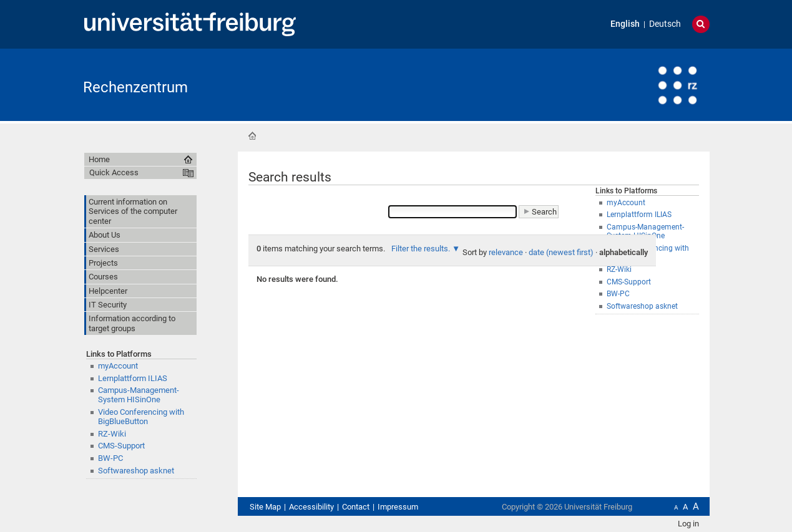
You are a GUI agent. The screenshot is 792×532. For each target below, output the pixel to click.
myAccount (118, 366)
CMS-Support (121, 446)
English (625, 24)
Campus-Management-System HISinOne (139, 395)
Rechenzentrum (135, 87)
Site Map (265, 507)
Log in (688, 524)
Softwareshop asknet (642, 306)
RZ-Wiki (112, 434)
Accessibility (311, 507)
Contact (356, 507)
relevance (506, 252)
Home (252, 136)
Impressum (398, 507)
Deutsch (665, 24)
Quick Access (114, 172)
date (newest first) (561, 252)
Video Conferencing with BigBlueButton (141, 417)
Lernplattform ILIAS (133, 378)
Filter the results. (422, 249)
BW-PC (110, 458)
